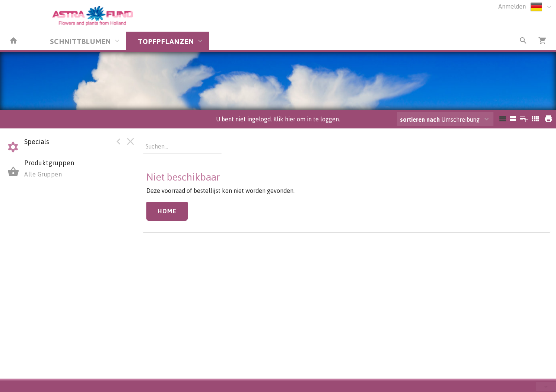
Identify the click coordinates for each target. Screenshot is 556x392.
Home (167, 211)
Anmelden (512, 6)
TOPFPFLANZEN (166, 41)
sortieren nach (421, 119)
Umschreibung (440, 119)
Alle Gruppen (43, 174)
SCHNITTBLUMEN (80, 41)
